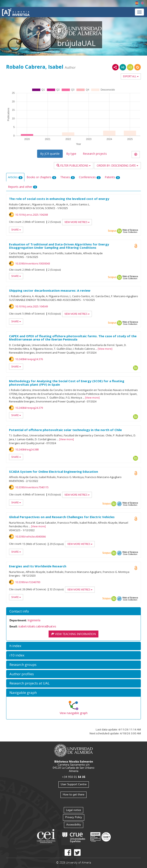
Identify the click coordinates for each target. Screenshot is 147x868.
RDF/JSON (138, 67)
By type (71, 154)
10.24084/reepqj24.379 (29, 408)
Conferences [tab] (90, 177)
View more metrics (77, 222)
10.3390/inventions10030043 (33, 263)
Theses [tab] (68, 177)
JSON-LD (123, 67)
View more (105, 349)
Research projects (95, 154)
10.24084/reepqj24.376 (29, 359)
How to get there (73, 794)
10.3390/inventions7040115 (32, 487)
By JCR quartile (50, 154)
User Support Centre (74, 784)
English (142, 3)
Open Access (136, 473)
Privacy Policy (74, 817)
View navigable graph (74, 713)
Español (137, 3)
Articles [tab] (15, 177)
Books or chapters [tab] (41, 177)
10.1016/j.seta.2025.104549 (31, 306)
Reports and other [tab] (23, 187)
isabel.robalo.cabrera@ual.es (37, 626)
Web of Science (130, 231)
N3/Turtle (130, 67)
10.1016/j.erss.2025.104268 (31, 215)
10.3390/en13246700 (28, 582)
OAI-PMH (119, 504)
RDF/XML (115, 67)
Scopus (112, 231)
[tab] (73, 611)
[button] (73, 611)
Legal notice (73, 810)
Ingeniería (34, 620)
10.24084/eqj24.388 (27, 449)
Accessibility (74, 824)
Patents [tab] (112, 177)
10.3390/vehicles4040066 (30, 536)
